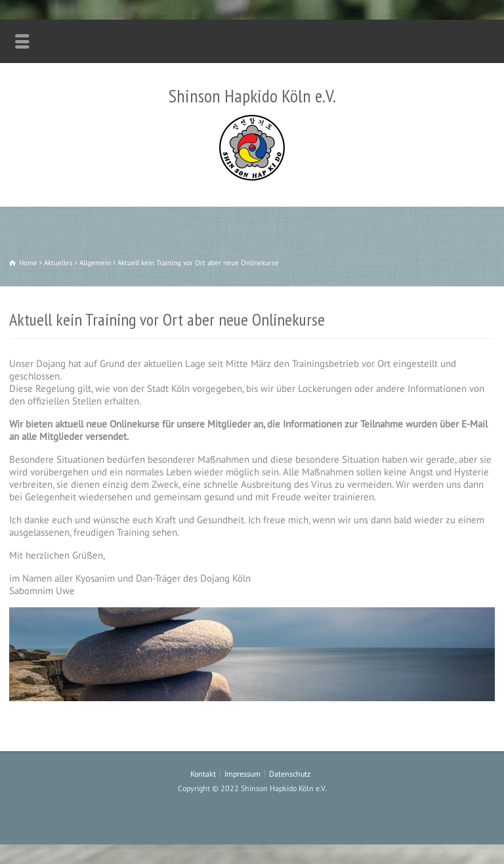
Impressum (242, 774)
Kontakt (203, 774)
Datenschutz (290, 774)
